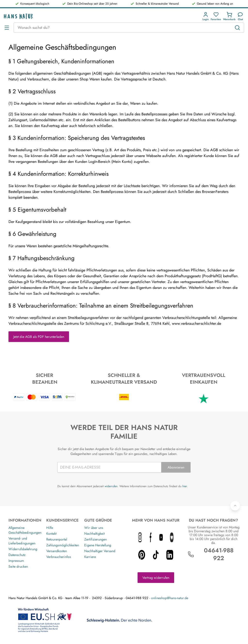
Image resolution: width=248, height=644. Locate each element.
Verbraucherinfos (59, 557)
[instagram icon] (140, 537)
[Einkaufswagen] (229, 16)
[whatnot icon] (172, 537)
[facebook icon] (151, 537)
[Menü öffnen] (7, 28)
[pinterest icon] (142, 555)
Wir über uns (94, 528)
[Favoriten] (216, 16)
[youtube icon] (161, 537)
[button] (207, 16)
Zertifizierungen (96, 539)
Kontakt (51, 533)
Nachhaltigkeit (94, 533)
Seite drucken (18, 566)
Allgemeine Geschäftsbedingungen (25, 530)
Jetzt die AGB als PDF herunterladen (39, 337)
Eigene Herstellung (98, 545)
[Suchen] (237, 28)
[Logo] (18, 16)
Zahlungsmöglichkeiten (63, 545)
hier (185, 486)
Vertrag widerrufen (156, 578)
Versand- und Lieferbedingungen (22, 541)
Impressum (16, 561)
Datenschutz (17, 555)
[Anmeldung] (206, 16)
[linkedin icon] (170, 555)
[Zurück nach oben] (235, 506)
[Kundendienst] (240, 16)
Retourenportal (57, 539)
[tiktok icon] (156, 555)
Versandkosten (57, 551)
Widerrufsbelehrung (23, 549)
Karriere (90, 557)
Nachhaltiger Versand (100, 551)
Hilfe (50, 528)
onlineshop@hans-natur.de (170, 598)
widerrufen (111, 486)
